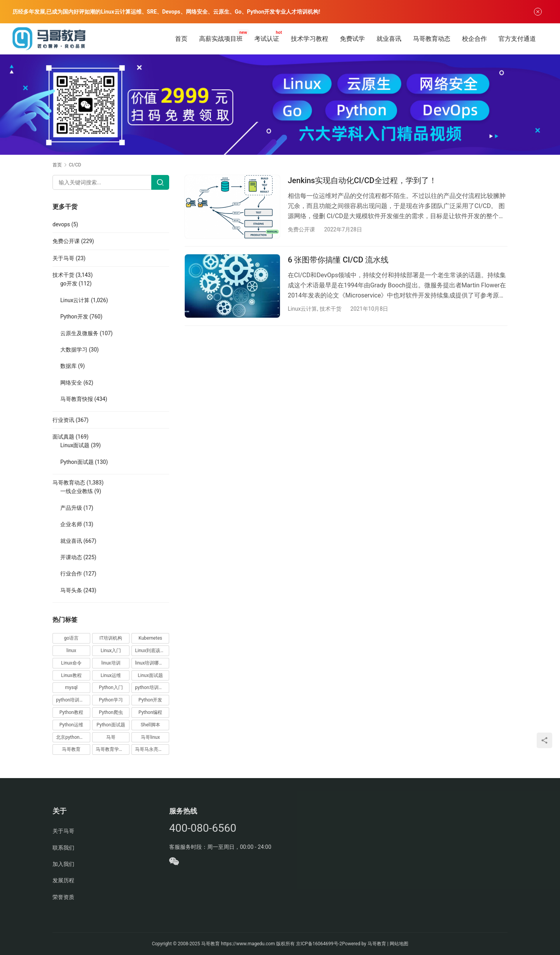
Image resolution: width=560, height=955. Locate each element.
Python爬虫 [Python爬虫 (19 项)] (111, 712)
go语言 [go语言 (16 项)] (72, 638)
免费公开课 (301, 229)
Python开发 (74, 317)
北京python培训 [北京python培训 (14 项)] (72, 737)
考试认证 (267, 39)
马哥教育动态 (432, 39)
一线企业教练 (77, 491)
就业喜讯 (389, 39)
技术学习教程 (310, 39)
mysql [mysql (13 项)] (71, 687)
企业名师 (71, 524)
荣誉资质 (63, 897)
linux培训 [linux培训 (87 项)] (111, 663)
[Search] (160, 182)
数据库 (68, 366)
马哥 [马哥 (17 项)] (111, 737)
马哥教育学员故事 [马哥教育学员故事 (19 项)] (113, 749)
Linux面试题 (75, 445)
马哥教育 (210, 944)
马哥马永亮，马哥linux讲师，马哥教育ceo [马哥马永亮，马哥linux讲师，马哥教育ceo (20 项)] (152, 749)
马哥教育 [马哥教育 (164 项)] (71, 749)
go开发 (69, 283)
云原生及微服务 (79, 333)
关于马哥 (63, 258)
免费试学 (352, 39)
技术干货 (331, 309)
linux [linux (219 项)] (71, 651)
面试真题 (63, 437)
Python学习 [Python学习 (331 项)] (111, 700)
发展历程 (63, 880)
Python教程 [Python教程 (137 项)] (71, 712)
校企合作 (474, 39)
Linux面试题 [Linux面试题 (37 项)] (150, 675)
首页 (181, 39)
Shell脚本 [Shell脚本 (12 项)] (150, 725)
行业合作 (71, 574)
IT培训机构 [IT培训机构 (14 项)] (111, 638)
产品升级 (71, 508)
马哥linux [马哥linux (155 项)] (150, 737)
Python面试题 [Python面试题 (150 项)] (111, 725)
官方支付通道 (517, 39)
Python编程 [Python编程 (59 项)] (150, 712)
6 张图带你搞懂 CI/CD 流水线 (338, 260)
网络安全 (71, 383)
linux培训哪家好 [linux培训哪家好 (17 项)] (151, 663)
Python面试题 (77, 462)
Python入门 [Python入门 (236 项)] (111, 687)
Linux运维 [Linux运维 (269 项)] (111, 675)
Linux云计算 (302, 309)
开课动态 (71, 557)
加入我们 (63, 864)
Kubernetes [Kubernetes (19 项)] (150, 638)
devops (61, 224)
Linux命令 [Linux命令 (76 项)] (71, 663)
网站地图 (399, 944)
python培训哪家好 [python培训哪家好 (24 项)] (152, 687)
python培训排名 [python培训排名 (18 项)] (72, 700)
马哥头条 (71, 590)
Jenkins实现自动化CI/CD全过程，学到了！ (362, 180)
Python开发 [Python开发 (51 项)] (150, 700)
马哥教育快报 (77, 399)
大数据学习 (74, 350)
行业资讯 (63, 420)
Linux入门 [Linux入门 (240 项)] (111, 651)
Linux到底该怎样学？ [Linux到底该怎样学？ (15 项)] (152, 651)
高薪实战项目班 (221, 39)
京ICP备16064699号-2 (319, 944)
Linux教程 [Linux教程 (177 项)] (71, 675)
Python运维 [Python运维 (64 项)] (71, 725)
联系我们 (63, 848)
